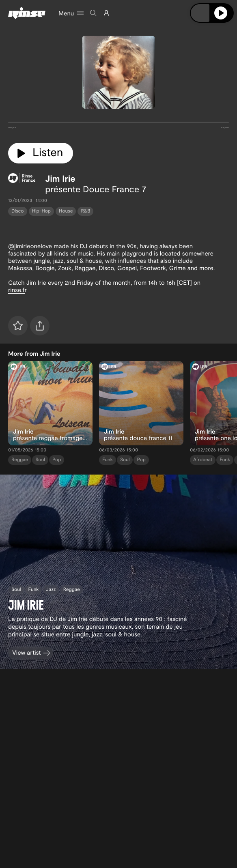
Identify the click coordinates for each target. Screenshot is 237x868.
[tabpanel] (118, 124)
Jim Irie (60, 178)
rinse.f (16, 290)
